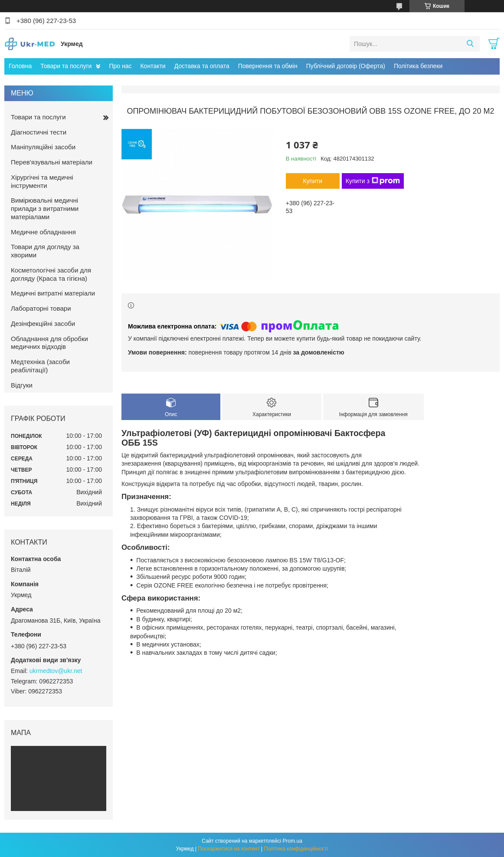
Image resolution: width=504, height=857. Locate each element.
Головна (20, 66)
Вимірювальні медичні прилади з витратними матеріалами (45, 209)
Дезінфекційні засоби (43, 323)
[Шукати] (470, 44)
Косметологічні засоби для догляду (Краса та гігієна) (51, 274)
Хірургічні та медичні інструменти (42, 181)
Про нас (120, 66)
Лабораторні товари (41, 308)
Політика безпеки (418, 66)
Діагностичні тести (39, 132)
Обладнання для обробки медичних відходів (49, 343)
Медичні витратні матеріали (53, 293)
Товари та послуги (66, 66)
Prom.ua (293, 841)
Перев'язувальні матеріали (52, 162)
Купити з (373, 181)
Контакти (153, 66)
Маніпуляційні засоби (43, 147)
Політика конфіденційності (296, 849)
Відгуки (22, 385)
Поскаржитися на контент (229, 849)
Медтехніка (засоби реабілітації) (40, 366)
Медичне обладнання (43, 232)
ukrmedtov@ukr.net (56, 671)
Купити (313, 181)
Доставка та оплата (202, 66)
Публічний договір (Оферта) (346, 66)
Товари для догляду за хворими (45, 251)
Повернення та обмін (268, 66)
